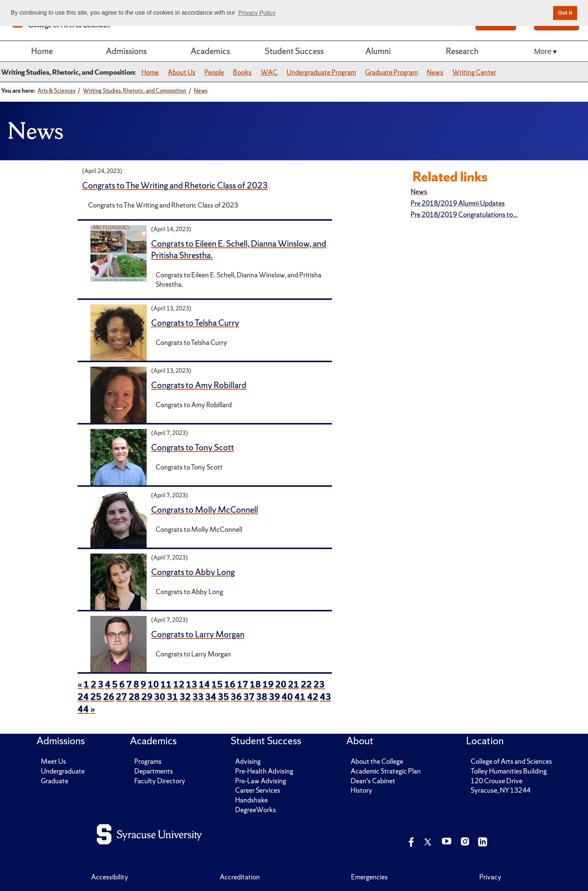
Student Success (294, 51)
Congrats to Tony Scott (193, 447)
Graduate (55, 781)
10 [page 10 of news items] (153, 684)
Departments (154, 771)
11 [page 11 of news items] (166, 684)
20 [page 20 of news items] (281, 684)
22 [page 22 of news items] (306, 684)
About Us (181, 72)
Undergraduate (63, 771)
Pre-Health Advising (264, 771)
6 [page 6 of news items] (122, 684)
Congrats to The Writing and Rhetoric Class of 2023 (175, 185)
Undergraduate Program (321, 72)
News (435, 72)
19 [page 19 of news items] (268, 684)
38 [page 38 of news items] (262, 697)
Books (242, 72)
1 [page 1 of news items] (86, 684)
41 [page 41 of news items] (300, 697)
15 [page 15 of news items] (217, 684)
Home (42, 51)
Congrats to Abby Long (193, 572)
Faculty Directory (160, 781)
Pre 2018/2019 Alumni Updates (458, 203)
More (543, 51)
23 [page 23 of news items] (319, 684)
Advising (248, 761)
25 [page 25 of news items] (96, 697)
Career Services (258, 790)
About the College (377, 761)
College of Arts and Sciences (511, 761)
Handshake (251, 800)
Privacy (490, 877)
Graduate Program (391, 72)
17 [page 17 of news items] (243, 684)
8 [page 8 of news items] (136, 684)
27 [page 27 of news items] (121, 697)
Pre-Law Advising (261, 781)
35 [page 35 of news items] (223, 697)
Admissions (126, 51)
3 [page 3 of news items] (101, 684)
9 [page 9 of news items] (143, 684)
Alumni (378, 51)
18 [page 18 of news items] (255, 684)
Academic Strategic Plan (386, 771)
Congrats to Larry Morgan (198, 634)
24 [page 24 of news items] (83, 697)
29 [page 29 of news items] (147, 697)
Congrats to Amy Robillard (199, 385)
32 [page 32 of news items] (185, 697)
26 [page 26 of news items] (109, 697)
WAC (269, 72)
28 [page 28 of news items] (134, 697)
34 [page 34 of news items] (211, 697)
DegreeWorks (256, 810)
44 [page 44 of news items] (83, 709)
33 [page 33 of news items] (198, 697)
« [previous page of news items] (80, 684)
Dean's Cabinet (373, 781)
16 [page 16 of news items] (230, 684)
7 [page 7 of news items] (129, 684)
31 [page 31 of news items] (172, 697)
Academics (210, 51)
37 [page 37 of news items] (249, 697)
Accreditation (240, 877)
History (361, 790)
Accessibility (110, 877)
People (214, 72)
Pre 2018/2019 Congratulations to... (464, 214)
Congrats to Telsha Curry (195, 323)
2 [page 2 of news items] (94, 684)
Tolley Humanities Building (509, 771)
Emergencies (369, 877)
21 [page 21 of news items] (294, 684)
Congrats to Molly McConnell (205, 510)
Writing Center (474, 72)
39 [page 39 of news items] (274, 697)
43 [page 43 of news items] (325, 697)
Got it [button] (565, 13)
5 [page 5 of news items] (115, 684)
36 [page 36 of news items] (236, 697)
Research (462, 51)
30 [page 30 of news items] (160, 697)
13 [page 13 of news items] (192, 684)
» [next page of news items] (93, 709)
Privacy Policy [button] (257, 13)
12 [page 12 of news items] (179, 684)
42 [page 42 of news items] (313, 697)
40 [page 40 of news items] (287, 697)
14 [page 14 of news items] (204, 684)
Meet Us (53, 761)
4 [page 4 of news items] (108, 684)
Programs (148, 761)
